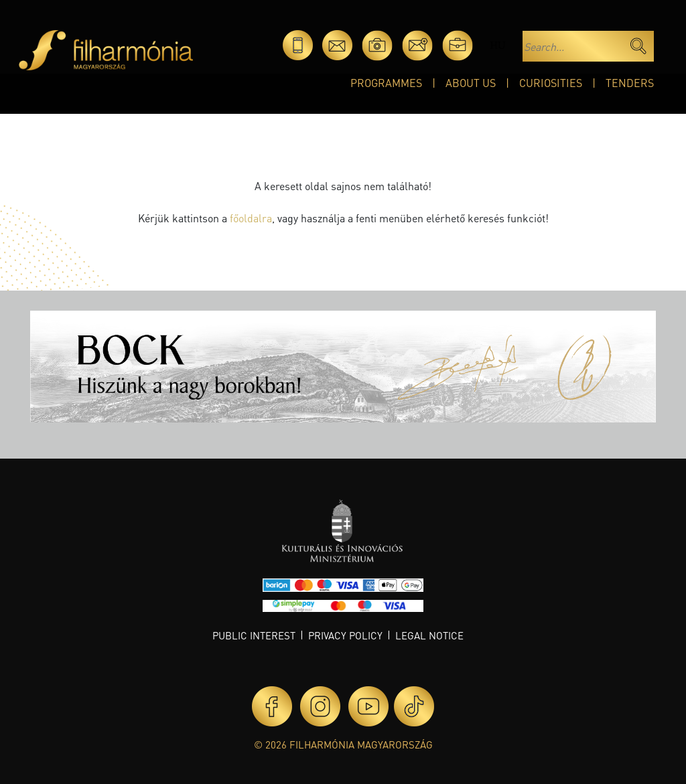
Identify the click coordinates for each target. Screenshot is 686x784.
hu (497, 45)
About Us (471, 83)
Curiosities (551, 83)
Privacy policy (345, 635)
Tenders (630, 83)
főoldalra (251, 218)
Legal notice (429, 635)
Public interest (254, 635)
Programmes (386, 83)
